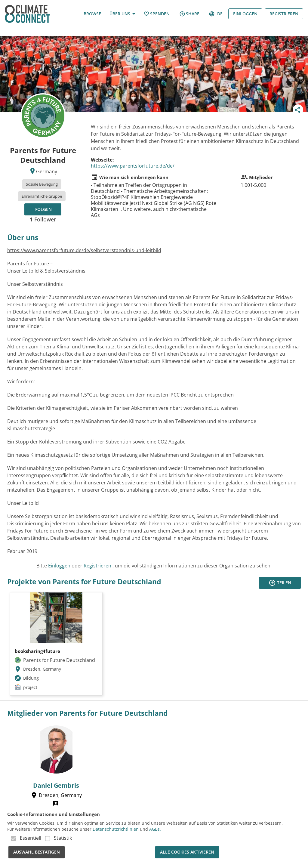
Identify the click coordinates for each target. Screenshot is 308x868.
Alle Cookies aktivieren (187, 852)
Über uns (122, 14)
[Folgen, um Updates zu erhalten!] (43, 209)
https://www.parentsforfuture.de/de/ (133, 166)
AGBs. (155, 829)
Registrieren (284, 14)
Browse (92, 14)
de (216, 14)
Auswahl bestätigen (37, 852)
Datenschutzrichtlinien (116, 829)
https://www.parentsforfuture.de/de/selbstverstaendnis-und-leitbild (84, 250)
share (189, 14)
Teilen (280, 583)
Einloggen (245, 14)
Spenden (157, 14)
